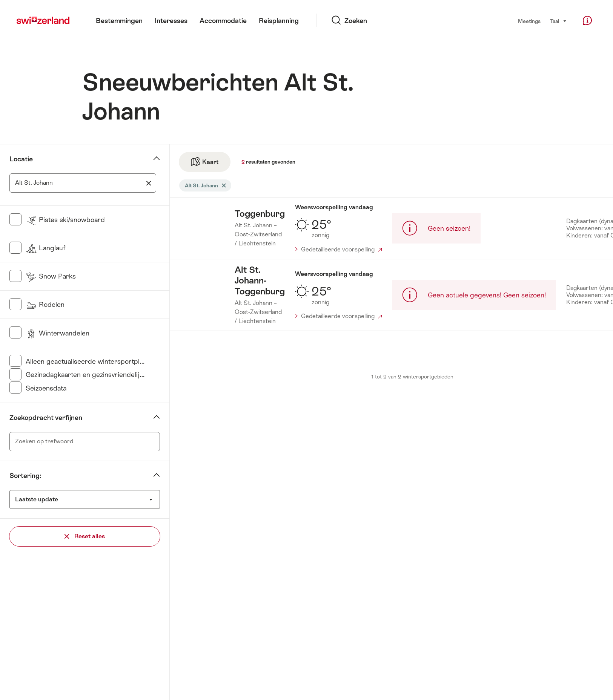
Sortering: (25, 476)
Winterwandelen (58, 333)
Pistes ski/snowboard (65, 220)
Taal (558, 21)
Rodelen (45, 304)
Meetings (529, 21)
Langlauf (46, 248)
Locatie (21, 159)
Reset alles (85, 536)
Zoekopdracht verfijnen (46, 417)
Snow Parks (51, 276)
